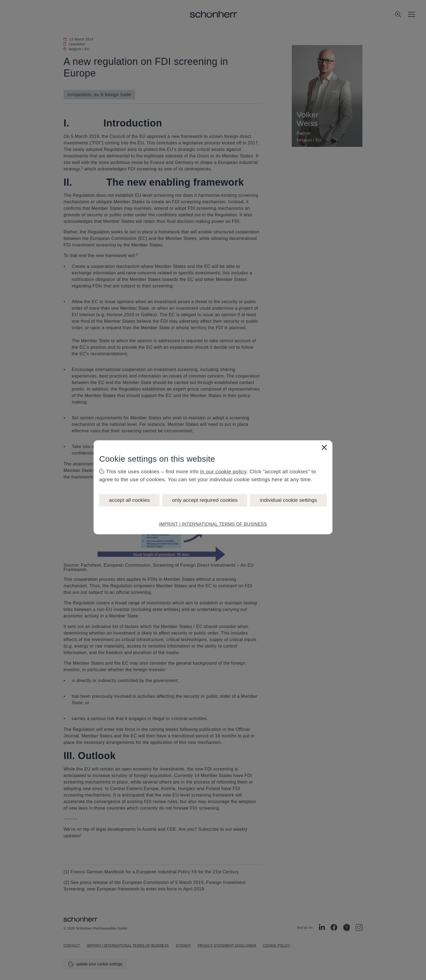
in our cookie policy (223, 472)
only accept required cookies (205, 500)
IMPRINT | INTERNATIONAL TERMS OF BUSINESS (213, 524)
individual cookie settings (289, 500)
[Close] (324, 447)
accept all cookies (129, 500)
